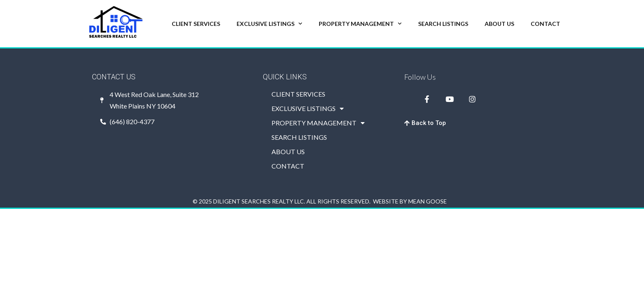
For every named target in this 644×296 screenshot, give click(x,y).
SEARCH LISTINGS (443, 24)
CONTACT (545, 24)
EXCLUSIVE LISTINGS (269, 24)
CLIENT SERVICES (196, 24)
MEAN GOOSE (428, 201)
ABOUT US (499, 24)
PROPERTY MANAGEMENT (360, 24)
